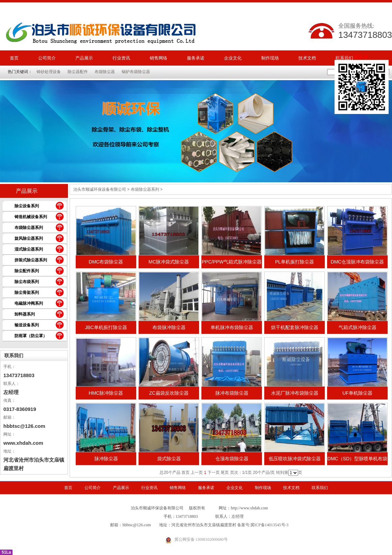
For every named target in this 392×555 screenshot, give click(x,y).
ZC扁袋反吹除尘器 (169, 393)
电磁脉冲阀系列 (29, 303)
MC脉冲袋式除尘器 (169, 262)
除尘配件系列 (27, 271)
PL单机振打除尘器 (295, 262)
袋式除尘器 (169, 459)
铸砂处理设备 (49, 72)
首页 (14, 58)
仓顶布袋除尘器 (232, 459)
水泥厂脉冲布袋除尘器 (295, 393)
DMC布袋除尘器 (106, 262)
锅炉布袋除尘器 (136, 72)
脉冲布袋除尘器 (232, 393)
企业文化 (233, 58)
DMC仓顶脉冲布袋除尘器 (358, 262)
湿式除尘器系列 (29, 249)
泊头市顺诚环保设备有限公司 (100, 189)
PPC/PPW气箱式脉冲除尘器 (232, 262)
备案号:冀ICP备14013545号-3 (263, 525)
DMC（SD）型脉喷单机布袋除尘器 (357, 461)
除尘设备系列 (27, 206)
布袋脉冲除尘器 (169, 327)
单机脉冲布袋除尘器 (232, 327)
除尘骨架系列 (27, 293)
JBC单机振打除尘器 (106, 327)
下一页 (214, 472)
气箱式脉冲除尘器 (358, 327)
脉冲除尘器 (106, 459)
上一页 (197, 472)
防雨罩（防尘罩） (31, 336)
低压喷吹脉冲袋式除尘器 (295, 459)
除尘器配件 (78, 72)
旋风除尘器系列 (29, 238)
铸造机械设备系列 (31, 217)
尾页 (225, 472)
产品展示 (84, 58)
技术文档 (307, 58)
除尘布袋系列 (27, 282)
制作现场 (270, 58)
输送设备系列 (27, 325)
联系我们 (14, 355)
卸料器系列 (25, 314)
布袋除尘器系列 (29, 228)
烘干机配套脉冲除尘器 (295, 327)
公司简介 (47, 58)
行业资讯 (121, 58)
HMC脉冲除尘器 (106, 393)
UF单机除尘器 (357, 393)
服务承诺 (196, 58)
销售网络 (158, 58)
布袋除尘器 (105, 72)
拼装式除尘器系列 (31, 260)
